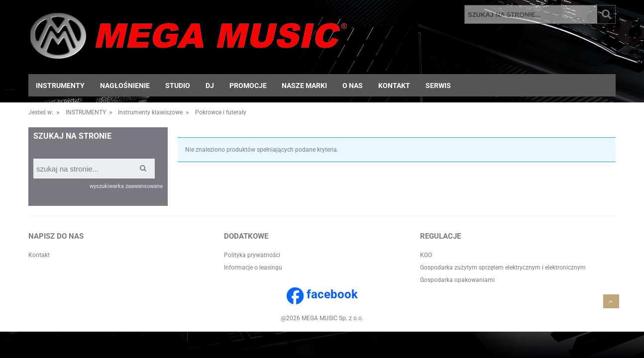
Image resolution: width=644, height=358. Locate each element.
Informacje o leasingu (253, 268)
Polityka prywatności (252, 255)
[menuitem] (60, 86)
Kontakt (39, 255)
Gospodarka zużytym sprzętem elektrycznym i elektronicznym (503, 268)
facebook (332, 294)
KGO (426, 255)
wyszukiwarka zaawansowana (126, 186)
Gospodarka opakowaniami (457, 280)
